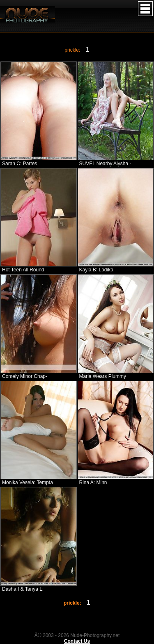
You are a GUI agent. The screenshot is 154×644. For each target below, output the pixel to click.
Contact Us (77, 641)
